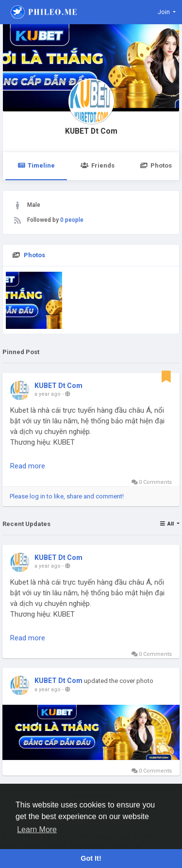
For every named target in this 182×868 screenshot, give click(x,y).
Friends (97, 165)
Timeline (36, 165)
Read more (28, 466)
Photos (34, 255)
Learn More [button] (37, 829)
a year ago (48, 394)
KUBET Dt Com (91, 131)
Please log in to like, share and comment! (67, 496)
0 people (72, 220)
